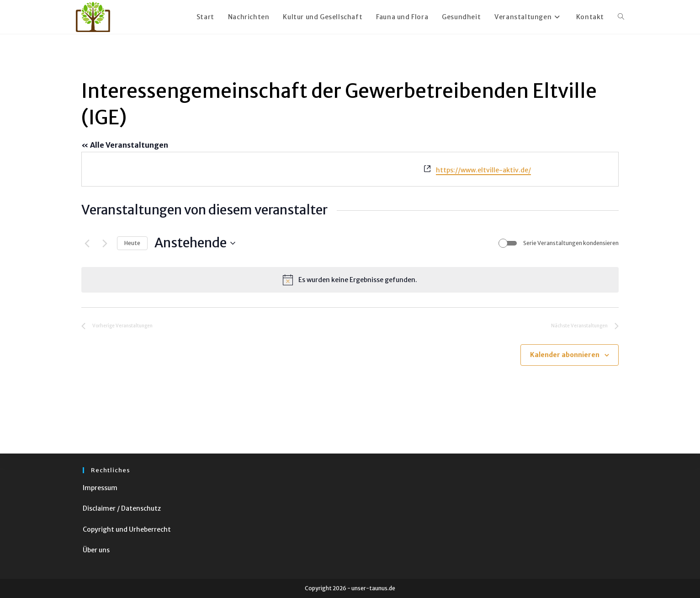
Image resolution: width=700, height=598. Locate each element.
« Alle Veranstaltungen (125, 145)
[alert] (350, 280)
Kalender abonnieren (565, 355)
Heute (132, 243)
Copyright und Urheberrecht (127, 529)
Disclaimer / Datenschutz (122, 508)
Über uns (96, 550)
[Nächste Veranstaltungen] (105, 243)
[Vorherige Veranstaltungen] (87, 243)
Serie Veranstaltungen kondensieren (571, 243)
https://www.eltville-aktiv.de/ (483, 170)
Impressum (100, 488)
